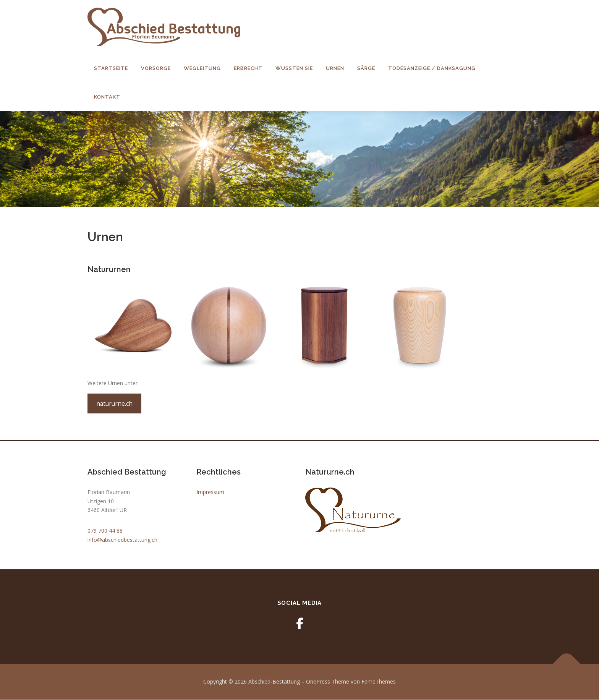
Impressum (210, 492)
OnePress (318, 682)
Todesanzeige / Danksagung (432, 68)
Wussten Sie (294, 68)
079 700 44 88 (105, 531)
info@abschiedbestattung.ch (122, 540)
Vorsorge (156, 68)
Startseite (111, 68)
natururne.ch (114, 404)
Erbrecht (248, 68)
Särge (366, 68)
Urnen (335, 68)
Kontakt (107, 97)
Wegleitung (202, 68)
